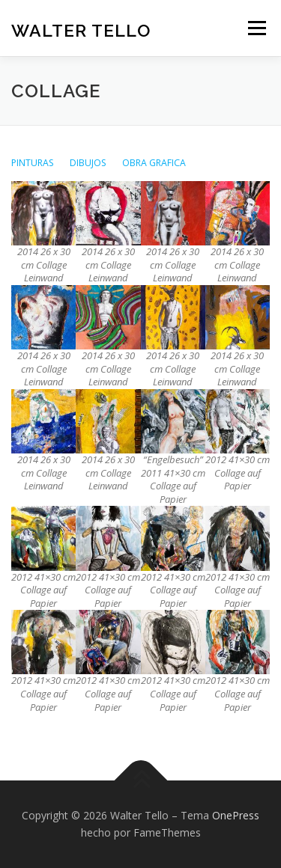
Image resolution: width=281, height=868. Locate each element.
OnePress (236, 815)
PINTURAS (33, 163)
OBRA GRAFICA (154, 163)
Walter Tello (81, 30)
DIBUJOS (88, 163)
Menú (256, 28)
